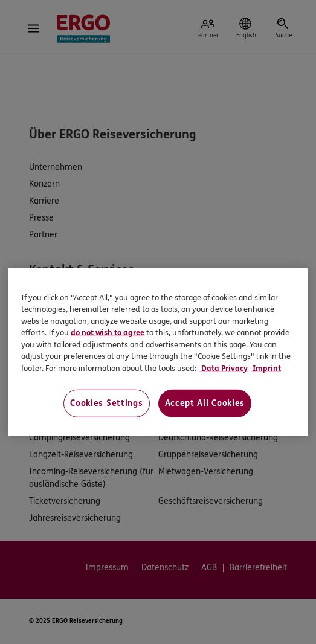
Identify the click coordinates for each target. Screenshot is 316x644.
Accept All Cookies (205, 403)
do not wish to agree (108, 333)
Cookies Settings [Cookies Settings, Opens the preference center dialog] (106, 403)
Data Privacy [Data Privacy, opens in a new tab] (224, 369)
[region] (158, 352)
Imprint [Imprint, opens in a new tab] (266, 369)
